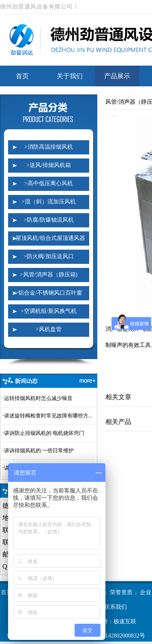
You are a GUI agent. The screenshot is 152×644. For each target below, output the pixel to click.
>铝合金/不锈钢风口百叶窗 (49, 293)
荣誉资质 (121, 592)
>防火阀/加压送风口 (49, 256)
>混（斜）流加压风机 (49, 202)
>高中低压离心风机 (49, 183)
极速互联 (125, 622)
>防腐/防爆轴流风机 (49, 220)
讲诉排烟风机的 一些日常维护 (39, 450)
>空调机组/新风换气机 (49, 311)
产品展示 (117, 76)
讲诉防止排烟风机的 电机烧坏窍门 (44, 433)
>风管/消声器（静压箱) (49, 275)
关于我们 (70, 76)
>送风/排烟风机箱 (49, 165)
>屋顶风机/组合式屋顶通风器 (49, 238)
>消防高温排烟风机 (49, 147)
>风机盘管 (49, 329)
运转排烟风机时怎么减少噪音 (38, 398)
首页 (22, 76)
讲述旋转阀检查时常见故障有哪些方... (48, 416)
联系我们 (116, 607)
